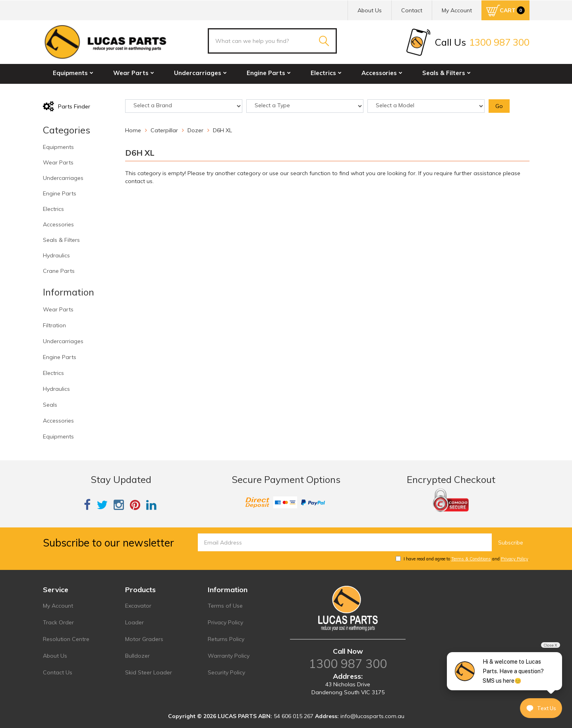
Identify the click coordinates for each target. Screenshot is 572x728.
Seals (50, 405)
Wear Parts (134, 73)
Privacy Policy (515, 559)
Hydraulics (71, 90)
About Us (370, 10)
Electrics (326, 73)
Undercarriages (200, 73)
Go (499, 106)
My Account (58, 606)
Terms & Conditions (471, 559)
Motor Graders (144, 639)
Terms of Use (225, 606)
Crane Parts (128, 90)
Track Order (58, 622)
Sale (173, 90)
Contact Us (58, 672)
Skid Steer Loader (149, 672)
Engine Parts (269, 73)
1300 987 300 (348, 664)
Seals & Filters (446, 73)
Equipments (73, 73)
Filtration (54, 325)
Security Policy (226, 672)
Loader (134, 622)
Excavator (138, 606)
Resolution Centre (66, 639)
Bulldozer (137, 656)
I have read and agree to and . (463, 559)
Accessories (382, 73)
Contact (412, 10)
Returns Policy (226, 639)
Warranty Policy (229, 656)
